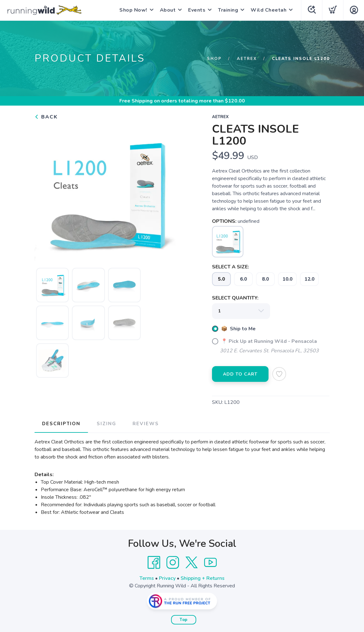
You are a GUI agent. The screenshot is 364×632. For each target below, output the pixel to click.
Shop (214, 59)
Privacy (167, 578)
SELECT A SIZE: (231, 267)
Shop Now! (133, 10)
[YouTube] (210, 563)
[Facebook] (154, 563)
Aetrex (247, 59)
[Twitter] (192, 563)
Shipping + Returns (203, 578)
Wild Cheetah (269, 10)
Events (197, 10)
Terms (147, 578)
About (168, 10)
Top (184, 620)
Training (228, 10)
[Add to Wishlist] (279, 374)
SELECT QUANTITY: (235, 298)
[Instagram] (173, 563)
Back (46, 117)
